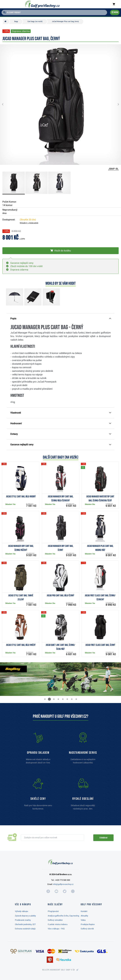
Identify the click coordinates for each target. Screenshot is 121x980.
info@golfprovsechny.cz (63, 884)
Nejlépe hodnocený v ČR (59, 970)
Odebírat (103, 838)
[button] (5, 105)
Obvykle (28, 220)
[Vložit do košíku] (60, 251)
